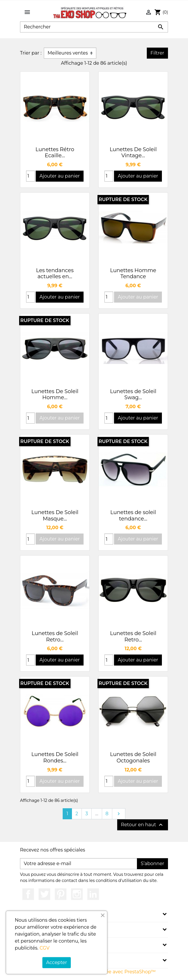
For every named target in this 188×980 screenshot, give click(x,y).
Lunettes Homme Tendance (133, 274)
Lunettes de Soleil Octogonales (133, 757)
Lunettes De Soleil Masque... (55, 516)
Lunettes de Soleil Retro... (55, 637)
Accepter (57, 962)
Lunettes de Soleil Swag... (133, 395)
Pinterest (61, 894)
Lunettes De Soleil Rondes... (55, 757)
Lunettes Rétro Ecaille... (55, 153)
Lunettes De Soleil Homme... (55, 395)
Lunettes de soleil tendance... (133, 516)
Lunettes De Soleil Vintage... (133, 153)
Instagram (77, 894)
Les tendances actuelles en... (55, 274)
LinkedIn (93, 894)
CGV (44, 948)
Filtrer (157, 53)
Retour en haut (143, 825)
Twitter (44, 894)
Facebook (28, 894)
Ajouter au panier (60, 176)
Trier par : (31, 53)
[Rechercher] (94, 27)
